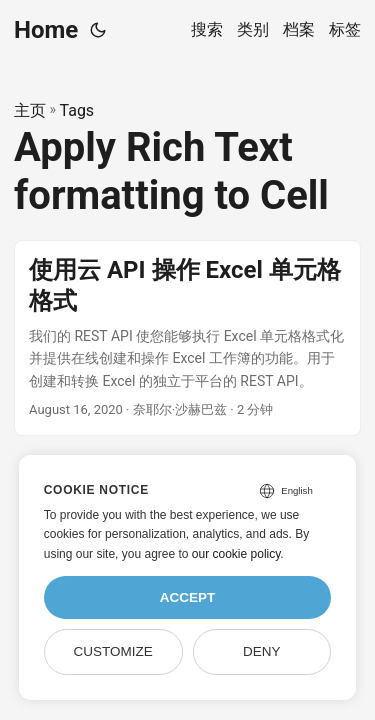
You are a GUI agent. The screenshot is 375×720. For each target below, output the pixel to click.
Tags (77, 110)
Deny (262, 651)
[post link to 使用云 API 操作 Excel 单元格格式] (187, 338)
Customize (112, 651)
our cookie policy (236, 554)
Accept (188, 597)
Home (46, 30)
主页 (30, 110)
